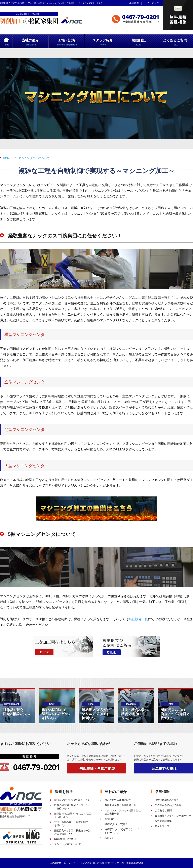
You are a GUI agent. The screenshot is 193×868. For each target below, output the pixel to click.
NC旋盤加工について (66, 839)
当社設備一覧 (138, 619)
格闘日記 (109, 838)
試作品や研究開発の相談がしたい (72, 800)
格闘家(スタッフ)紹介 (116, 824)
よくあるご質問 (163, 810)
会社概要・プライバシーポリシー (173, 816)
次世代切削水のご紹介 (167, 800)
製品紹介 (109, 819)
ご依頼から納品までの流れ (169, 805)
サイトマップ (152, 3)
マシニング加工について (34, 158)
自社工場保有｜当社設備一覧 (120, 805)
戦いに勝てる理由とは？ (118, 800)
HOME (7, 158)
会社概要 (134, 3)
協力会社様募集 (163, 821)
